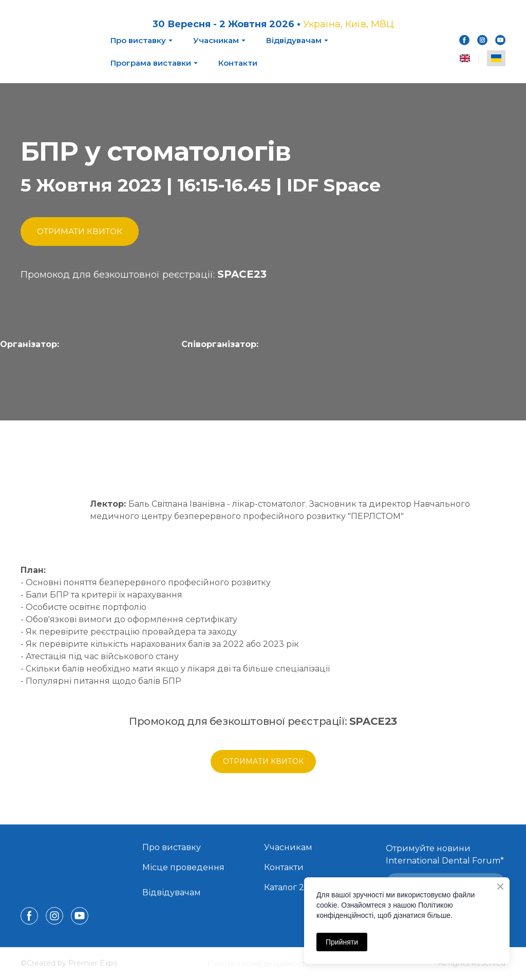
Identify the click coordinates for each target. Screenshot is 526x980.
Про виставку (138, 40)
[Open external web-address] (241, 388)
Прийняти (342, 942)
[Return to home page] (58, 42)
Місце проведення (183, 867)
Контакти (238, 63)
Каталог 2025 (292, 887)
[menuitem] (465, 58)
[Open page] (67, 389)
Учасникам (216, 40)
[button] (464, 40)
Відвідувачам (294, 40)
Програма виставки (151, 63)
